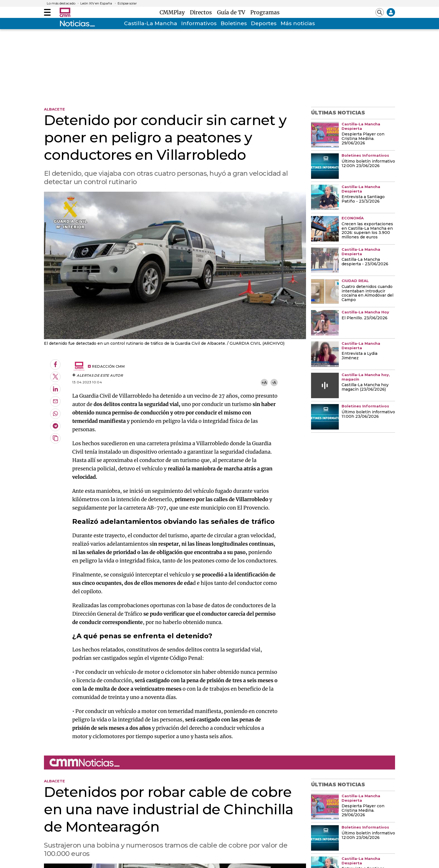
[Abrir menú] (47, 12)
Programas (265, 12)
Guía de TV (233, 12)
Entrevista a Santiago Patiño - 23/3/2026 (363, 199)
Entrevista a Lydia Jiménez (359, 356)
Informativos (199, 23)
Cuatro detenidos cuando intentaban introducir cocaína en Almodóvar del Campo (367, 294)
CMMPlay (174, 12)
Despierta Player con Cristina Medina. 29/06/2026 (363, 139)
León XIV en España (96, 3)
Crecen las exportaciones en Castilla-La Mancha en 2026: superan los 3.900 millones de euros (367, 231)
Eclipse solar (127, 3)
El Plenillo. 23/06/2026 (365, 318)
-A (274, 382)
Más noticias (298, 23)
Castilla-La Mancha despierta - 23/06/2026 (365, 262)
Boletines (234, 23)
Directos (202, 12)
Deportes (264, 23)
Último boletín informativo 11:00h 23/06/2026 (368, 414)
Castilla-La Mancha (151, 23)
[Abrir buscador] (380, 12)
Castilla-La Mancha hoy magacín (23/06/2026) (365, 387)
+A (264, 382)
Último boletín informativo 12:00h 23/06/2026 (368, 164)
